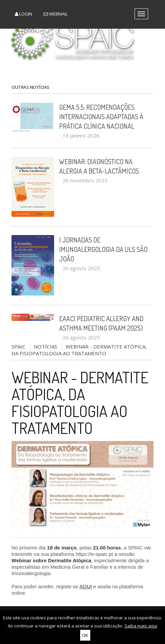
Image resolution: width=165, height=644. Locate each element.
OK (85, 635)
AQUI (86, 586)
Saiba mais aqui (141, 626)
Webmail (56, 14)
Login (23, 14)
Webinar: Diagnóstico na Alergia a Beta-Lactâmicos (99, 166)
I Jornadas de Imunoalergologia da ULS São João (103, 249)
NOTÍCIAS (45, 346)
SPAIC (18, 346)
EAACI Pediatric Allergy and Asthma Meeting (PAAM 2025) (101, 323)
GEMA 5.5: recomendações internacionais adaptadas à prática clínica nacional (101, 117)
